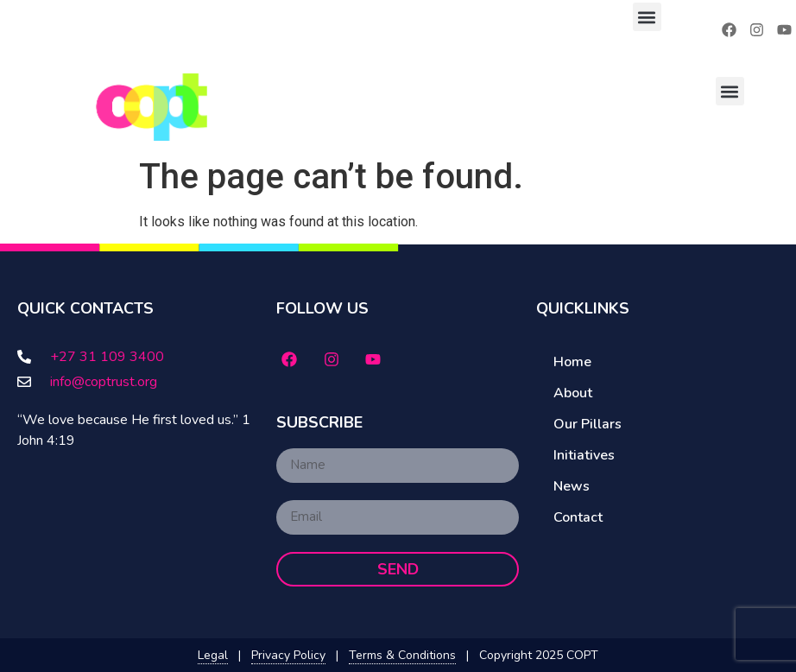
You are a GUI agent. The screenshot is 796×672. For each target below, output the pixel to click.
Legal (213, 655)
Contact (578, 517)
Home (572, 362)
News (572, 486)
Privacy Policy (288, 655)
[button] (647, 17)
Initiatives (584, 455)
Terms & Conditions (402, 655)
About (573, 393)
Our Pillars (588, 424)
